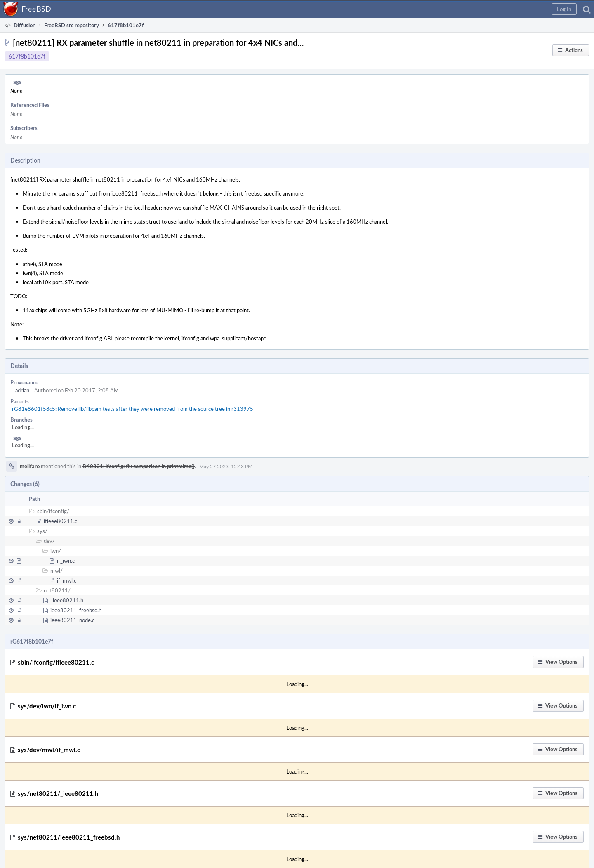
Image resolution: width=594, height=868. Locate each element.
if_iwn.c (66, 561)
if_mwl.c (67, 580)
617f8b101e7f (27, 56)
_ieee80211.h (67, 600)
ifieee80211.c (60, 521)
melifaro (30, 466)
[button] (564, 9)
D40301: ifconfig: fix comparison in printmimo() (139, 466)
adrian (22, 390)
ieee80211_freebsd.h (76, 610)
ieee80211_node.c (72, 620)
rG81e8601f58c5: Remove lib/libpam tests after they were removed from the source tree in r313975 (133, 409)
